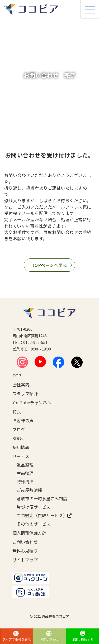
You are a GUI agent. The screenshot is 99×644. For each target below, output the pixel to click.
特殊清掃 (25, 482)
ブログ (19, 429)
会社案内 (21, 385)
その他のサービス (34, 524)
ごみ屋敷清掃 (29, 490)
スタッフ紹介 (25, 393)
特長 (17, 411)
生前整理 (25, 473)
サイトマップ (25, 560)
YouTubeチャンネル (32, 402)
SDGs (18, 438)
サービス (21, 456)
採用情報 (21, 447)
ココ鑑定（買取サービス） (39, 515)
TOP (17, 376)
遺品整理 (25, 465)
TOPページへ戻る (49, 265)
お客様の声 (23, 420)
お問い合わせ (25, 542)
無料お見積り (25, 551)
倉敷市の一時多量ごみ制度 (39, 498)
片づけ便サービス (34, 507)
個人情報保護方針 (29, 533)
